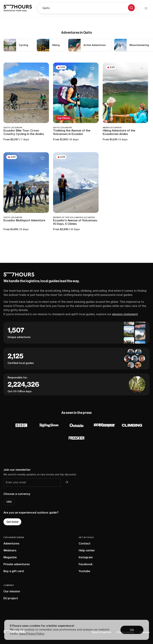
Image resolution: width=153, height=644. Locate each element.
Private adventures (17, 564)
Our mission (12, 591)
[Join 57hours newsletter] (67, 482)
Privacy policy (125, 632)
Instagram (86, 557)
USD (9, 502)
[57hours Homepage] (18, 8)
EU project (11, 598)
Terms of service (101, 632)
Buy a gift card (14, 571)
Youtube (84, 571)
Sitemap (145, 632)
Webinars (10, 550)
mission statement (125, 314)
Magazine (10, 557)
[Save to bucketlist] (43, 69)
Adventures (11, 543)
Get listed (12, 522)
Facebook (86, 564)
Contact (85, 543)
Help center (87, 550)
